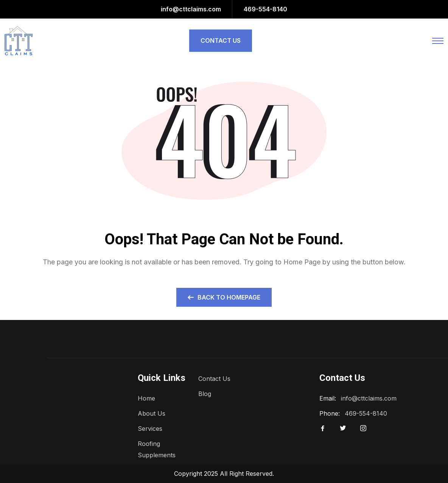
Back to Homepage (224, 297)
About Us (152, 413)
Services (150, 429)
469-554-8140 (265, 9)
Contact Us (214, 379)
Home (146, 398)
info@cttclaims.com (191, 9)
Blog (205, 394)
